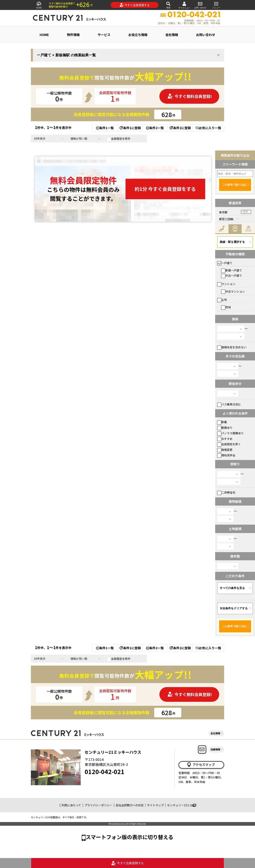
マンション (226, 284)
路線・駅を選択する (232, 242)
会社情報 (172, 35)
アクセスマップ (201, 765)
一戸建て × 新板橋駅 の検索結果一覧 (66, 55)
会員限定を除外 (119, 139)
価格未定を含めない (232, 347)
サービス (104, 35)
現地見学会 (226, 455)
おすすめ (225, 439)
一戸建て (225, 263)
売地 (226, 307)
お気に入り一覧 (208, 128)
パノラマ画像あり (230, 433)
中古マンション (233, 291)
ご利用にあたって (70, 805)
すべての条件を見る (232, 588)
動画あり (225, 428)
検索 (168, 5)
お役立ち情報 (138, 35)
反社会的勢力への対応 (130, 805)
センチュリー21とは (182, 805)
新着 (222, 422)
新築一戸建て (232, 270)
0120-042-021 (105, 771)
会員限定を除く (229, 444)
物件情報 (73, 35)
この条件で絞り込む (234, 185)
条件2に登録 (180, 128)
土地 (222, 300)
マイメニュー (184, 5)
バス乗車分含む (229, 404)
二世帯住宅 (226, 492)
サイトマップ (155, 805)
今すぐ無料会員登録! (190, 96)
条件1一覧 (105, 128)
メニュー (216, 5)
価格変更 (225, 450)
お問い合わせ (200, 5)
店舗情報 (215, 749)
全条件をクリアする (234, 608)
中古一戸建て (232, 275)
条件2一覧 (155, 128)
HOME (39, 5)
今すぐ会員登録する (135, 5)
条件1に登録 (130, 128)
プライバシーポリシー (98, 805)
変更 (246, 212)
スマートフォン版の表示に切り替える (129, 837)
